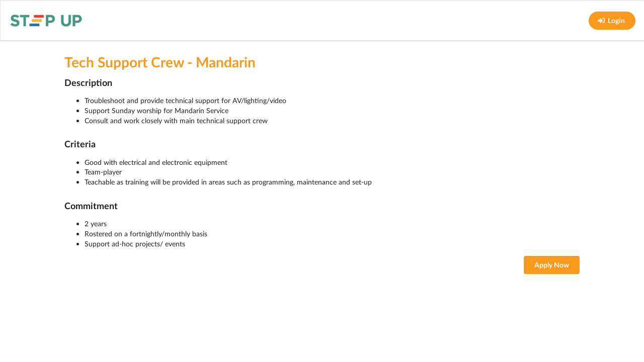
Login (611, 20)
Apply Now (552, 265)
